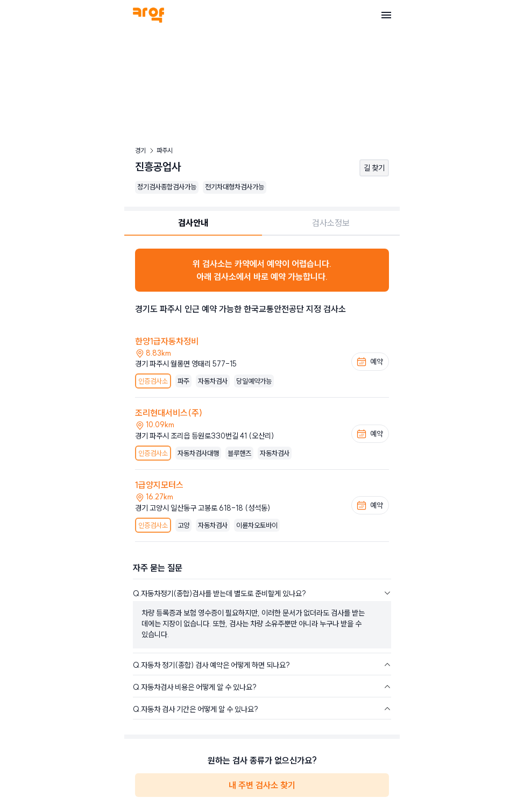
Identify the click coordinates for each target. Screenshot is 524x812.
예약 (370, 362)
